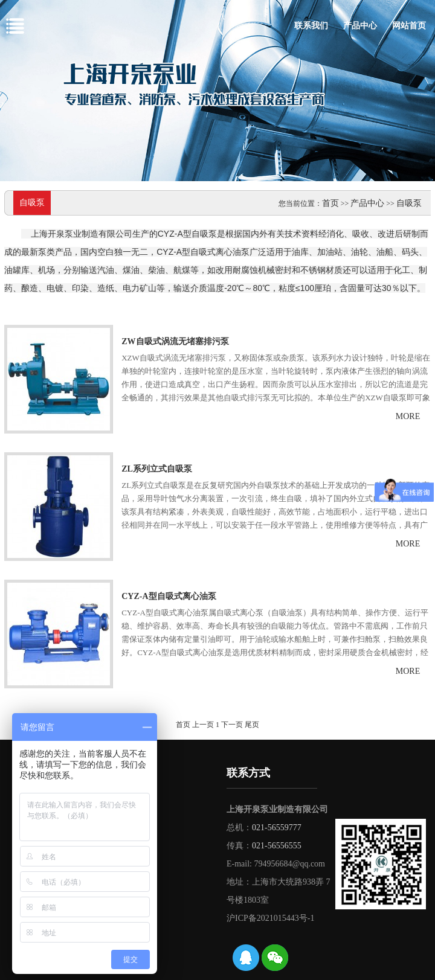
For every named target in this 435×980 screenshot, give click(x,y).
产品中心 (360, 26)
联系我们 (311, 26)
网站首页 (409, 26)
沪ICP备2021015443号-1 (270, 918)
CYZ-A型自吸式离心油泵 (169, 596)
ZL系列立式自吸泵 (157, 469)
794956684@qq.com (290, 864)
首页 (330, 203)
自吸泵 (409, 203)
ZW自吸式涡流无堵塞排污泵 (175, 341)
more (408, 416)
